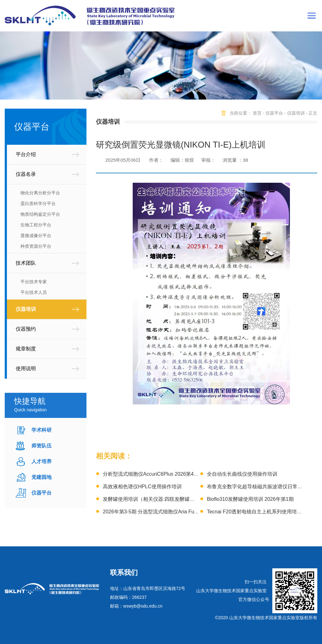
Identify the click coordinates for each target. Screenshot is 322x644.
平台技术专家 (34, 282)
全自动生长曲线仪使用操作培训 (242, 474)
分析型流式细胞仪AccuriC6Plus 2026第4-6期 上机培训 (164, 474)
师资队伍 (42, 446)
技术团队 (26, 263)
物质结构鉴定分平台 (40, 214)
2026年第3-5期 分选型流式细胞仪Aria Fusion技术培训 (163, 512)
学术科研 (42, 430)
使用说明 (26, 368)
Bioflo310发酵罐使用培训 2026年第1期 (250, 499)
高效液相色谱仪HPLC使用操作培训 (142, 487)
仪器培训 (26, 309)
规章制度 (26, 349)
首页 (257, 113)
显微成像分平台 (36, 235)
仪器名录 (26, 174)
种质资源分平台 (36, 246)
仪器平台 (42, 493)
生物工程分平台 (36, 225)
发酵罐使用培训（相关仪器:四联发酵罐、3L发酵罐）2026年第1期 (176, 499)
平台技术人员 (34, 292)
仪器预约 (26, 329)
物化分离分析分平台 (40, 193)
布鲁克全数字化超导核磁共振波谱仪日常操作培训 (262, 487)
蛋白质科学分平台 (38, 203)
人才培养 (42, 461)
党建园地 (42, 477)
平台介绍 (26, 154)
